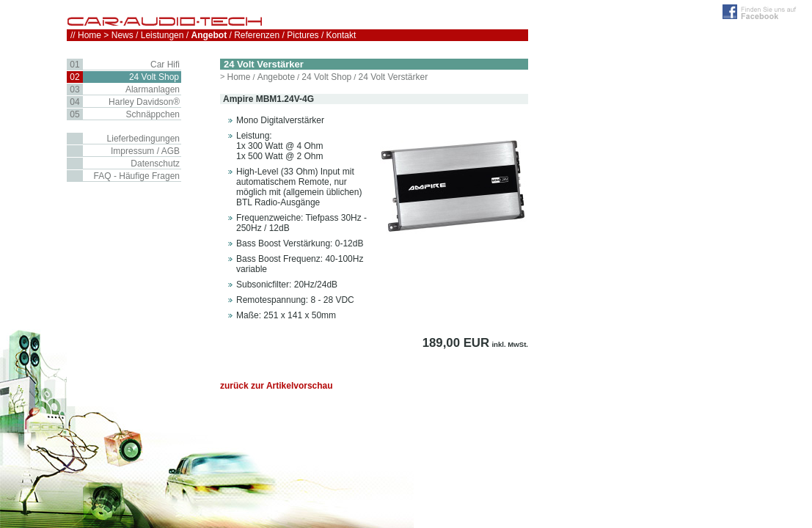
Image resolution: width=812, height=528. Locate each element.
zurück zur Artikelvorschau (277, 386)
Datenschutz (155, 164)
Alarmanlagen (153, 89)
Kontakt (341, 35)
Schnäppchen (153, 114)
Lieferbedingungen (143, 139)
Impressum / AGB (145, 151)
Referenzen (257, 35)
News (122, 35)
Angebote (276, 77)
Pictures (303, 35)
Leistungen (162, 35)
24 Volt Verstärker (393, 77)
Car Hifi (165, 65)
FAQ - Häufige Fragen (137, 176)
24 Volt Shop (326, 77)
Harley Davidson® (144, 102)
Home (238, 77)
